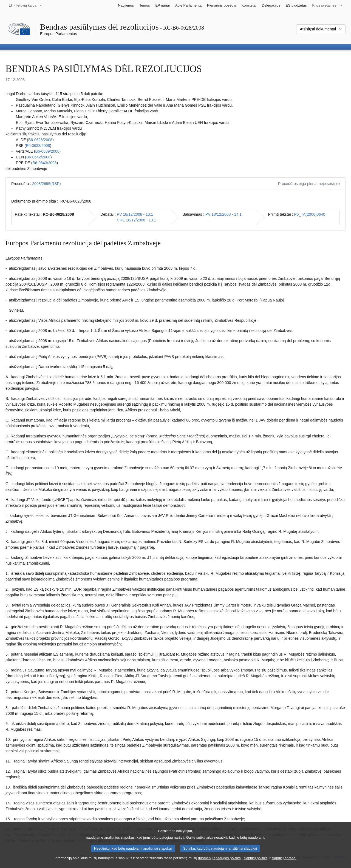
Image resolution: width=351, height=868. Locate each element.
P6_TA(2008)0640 (309, 214)
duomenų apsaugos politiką (219, 862)
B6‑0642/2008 (38, 157)
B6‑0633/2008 (38, 146)
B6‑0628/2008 (40, 140)
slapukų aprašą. (284, 862)
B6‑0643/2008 (44, 163)
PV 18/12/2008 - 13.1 (135, 214)
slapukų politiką (256, 862)
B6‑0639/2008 (47, 151)
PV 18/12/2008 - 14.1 (223, 214)
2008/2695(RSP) (46, 184)
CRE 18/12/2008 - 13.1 (136, 220)
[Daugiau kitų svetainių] (328, 5)
